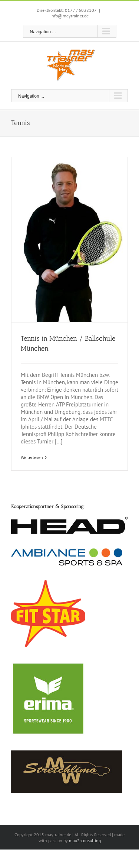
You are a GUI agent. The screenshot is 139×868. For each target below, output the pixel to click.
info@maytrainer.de (69, 16)
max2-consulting (85, 840)
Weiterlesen (32, 457)
